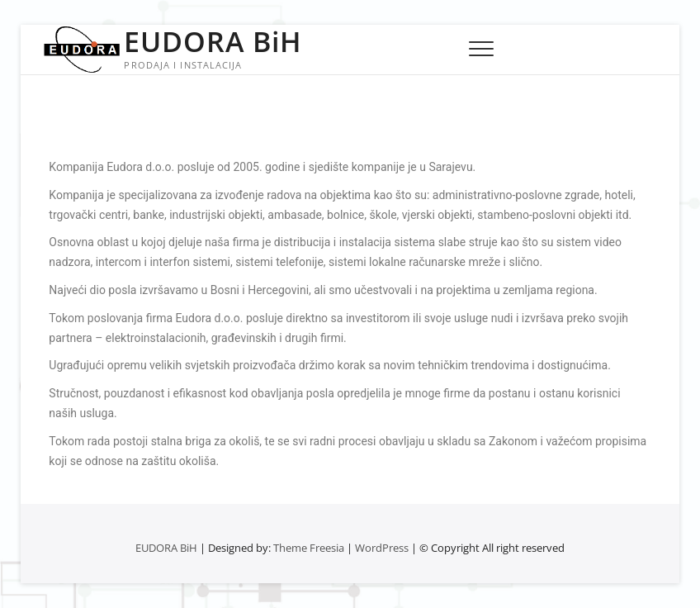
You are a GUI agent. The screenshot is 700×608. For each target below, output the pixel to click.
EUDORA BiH (213, 41)
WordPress (382, 548)
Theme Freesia (309, 548)
